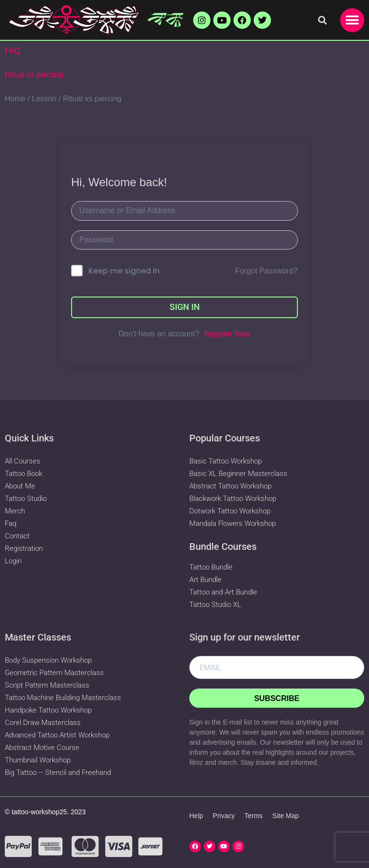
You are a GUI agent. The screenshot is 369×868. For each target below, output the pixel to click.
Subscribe (277, 698)
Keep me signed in (124, 271)
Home (15, 99)
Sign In (185, 307)
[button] (323, 20)
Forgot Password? (266, 271)
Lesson (44, 99)
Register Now (227, 334)
